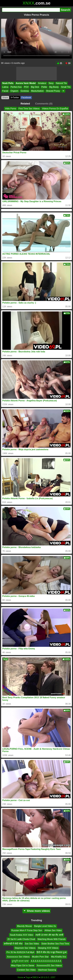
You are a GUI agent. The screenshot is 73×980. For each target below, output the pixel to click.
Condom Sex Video (26, 970)
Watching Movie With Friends (52, 939)
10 (68, 63)
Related (25, 104)
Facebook (26, 98)
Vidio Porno (11, 109)
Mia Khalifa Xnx (59, 957)
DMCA (35, 977)
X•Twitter (15, 98)
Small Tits (66, 87)
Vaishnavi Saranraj (47, 970)
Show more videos (37, 911)
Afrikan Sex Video (53, 930)
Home (21, 977)
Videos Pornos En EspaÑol (55, 109)
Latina (5, 87)
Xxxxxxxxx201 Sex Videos (49, 965)
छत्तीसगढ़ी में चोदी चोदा (13, 943)
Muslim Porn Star (40, 957)
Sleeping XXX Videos (48, 948)
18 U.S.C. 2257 (48, 977)
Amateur (42, 83)
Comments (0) (44, 104)
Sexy (51, 83)
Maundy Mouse (24, 926)
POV (26, 87)
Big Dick (35, 87)
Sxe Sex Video (32, 943)
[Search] (31, 10)
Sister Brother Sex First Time (55, 943)
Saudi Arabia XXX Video (21, 935)
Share (5, 98)
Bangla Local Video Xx (45, 926)
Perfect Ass (16, 87)
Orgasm (14, 91)
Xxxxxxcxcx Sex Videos (18, 957)
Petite (44, 87)
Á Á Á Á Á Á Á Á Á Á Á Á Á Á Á (46, 961)
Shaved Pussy (53, 91)
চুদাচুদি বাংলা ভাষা (20, 961)
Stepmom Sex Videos (25, 948)
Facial (5, 91)
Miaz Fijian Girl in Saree (23, 965)
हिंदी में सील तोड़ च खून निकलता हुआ (52, 952)
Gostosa (25, 91)
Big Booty (54, 87)
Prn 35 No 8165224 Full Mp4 (20, 952)
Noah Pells (8, 83)
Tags (28, 977)
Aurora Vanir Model (26, 83)
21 (60, 63)
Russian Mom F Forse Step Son (27, 930)
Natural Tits (61, 83)
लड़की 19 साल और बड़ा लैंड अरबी (49, 935)
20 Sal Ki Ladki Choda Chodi (21, 939)
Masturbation (37, 91)
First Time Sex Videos (29, 109)
